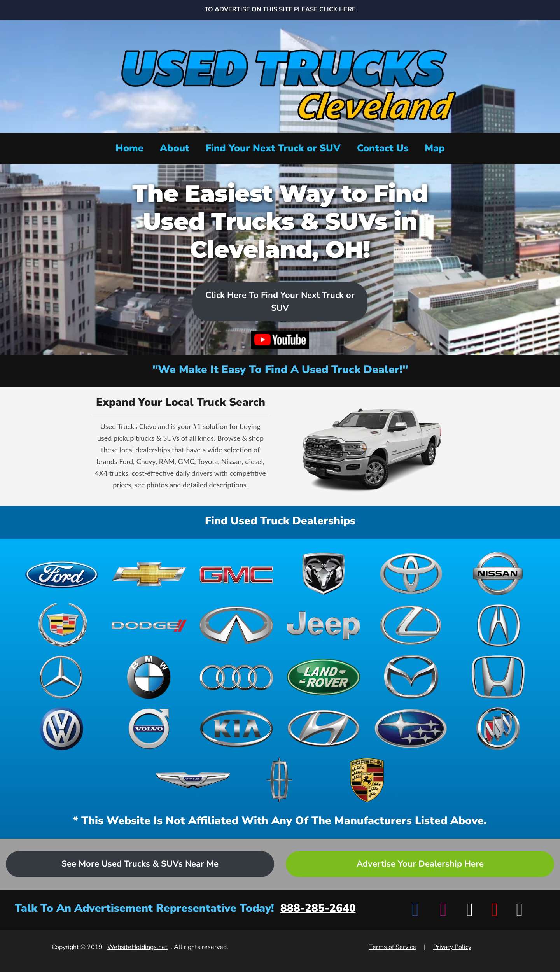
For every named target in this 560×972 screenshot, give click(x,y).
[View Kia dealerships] (236, 729)
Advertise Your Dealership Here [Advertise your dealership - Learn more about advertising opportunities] (420, 864)
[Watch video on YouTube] (280, 340)
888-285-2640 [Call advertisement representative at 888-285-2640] (318, 908)
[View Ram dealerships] (324, 574)
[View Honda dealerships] (498, 677)
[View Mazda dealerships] (411, 677)
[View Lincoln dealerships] (280, 780)
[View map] (435, 149)
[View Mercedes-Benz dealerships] (62, 677)
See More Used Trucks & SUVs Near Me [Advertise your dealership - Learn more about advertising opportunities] (140, 864)
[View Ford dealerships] (62, 574)
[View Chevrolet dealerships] (149, 574)
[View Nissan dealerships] (498, 574)
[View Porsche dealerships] (367, 780)
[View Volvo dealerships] (149, 729)
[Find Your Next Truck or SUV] (273, 149)
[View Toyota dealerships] (411, 574)
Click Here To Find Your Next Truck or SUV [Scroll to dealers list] (280, 302)
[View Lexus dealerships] (411, 625)
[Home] (280, 76)
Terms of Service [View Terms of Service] (393, 947)
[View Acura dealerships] (498, 625)
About (175, 148)
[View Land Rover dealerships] (324, 677)
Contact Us (383, 148)
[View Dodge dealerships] (149, 625)
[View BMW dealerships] (149, 677)
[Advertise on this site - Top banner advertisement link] (280, 10)
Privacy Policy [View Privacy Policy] (452, 947)
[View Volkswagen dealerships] (62, 729)
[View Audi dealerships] (236, 677)
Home (129, 148)
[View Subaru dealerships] (411, 729)
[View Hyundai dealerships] (324, 729)
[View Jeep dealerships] (324, 625)
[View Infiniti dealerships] (236, 625)
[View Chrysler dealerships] (193, 780)
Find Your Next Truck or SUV (273, 148)
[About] (175, 149)
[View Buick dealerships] (498, 729)
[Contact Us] (383, 149)
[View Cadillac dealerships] (62, 625)
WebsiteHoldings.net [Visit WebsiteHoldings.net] (137, 947)
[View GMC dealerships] (236, 574)
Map (435, 148)
